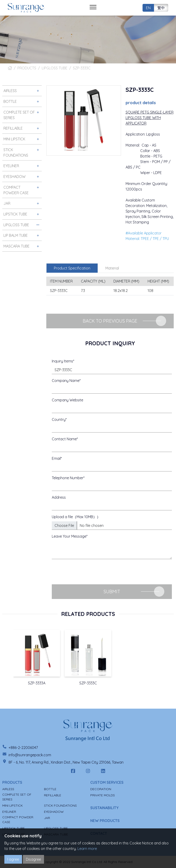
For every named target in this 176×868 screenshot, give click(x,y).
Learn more (87, 849)
